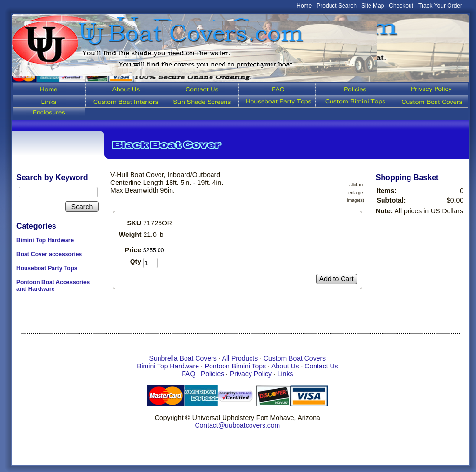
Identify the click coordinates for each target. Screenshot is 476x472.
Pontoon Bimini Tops (235, 366)
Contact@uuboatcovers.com (237, 425)
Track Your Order (440, 6)
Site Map (373, 6)
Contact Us (321, 366)
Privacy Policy (251, 374)
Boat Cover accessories (49, 254)
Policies (212, 374)
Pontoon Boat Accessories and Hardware (53, 286)
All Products (240, 358)
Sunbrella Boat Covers (183, 358)
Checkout (401, 6)
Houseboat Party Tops (47, 268)
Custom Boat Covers (295, 358)
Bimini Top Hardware (45, 240)
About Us (285, 366)
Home (304, 6)
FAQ (188, 374)
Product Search (337, 6)
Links (285, 374)
